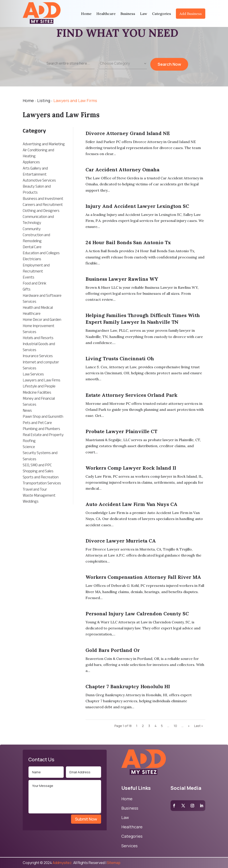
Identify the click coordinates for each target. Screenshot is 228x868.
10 (175, 726)
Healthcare (106, 14)
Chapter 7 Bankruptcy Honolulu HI (128, 686)
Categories (162, 14)
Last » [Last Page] (199, 726)
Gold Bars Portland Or (113, 650)
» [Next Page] (189, 726)
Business (128, 14)
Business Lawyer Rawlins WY (122, 279)
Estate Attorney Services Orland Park (131, 395)
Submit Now (86, 819)
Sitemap (114, 863)
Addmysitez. (63, 863)
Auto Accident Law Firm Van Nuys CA (131, 504)
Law (144, 14)
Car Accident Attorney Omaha (122, 170)
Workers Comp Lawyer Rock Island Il (131, 468)
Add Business (191, 14)
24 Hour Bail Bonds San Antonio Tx (128, 242)
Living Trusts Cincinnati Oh (120, 358)
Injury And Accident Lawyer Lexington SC (137, 206)
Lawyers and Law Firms (75, 100)
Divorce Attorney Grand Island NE (128, 133)
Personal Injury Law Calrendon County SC (137, 614)
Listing (44, 100)
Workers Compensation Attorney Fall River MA (143, 577)
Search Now (169, 67)
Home (86, 14)
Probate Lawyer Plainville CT (121, 431)
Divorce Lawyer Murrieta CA (121, 541)
